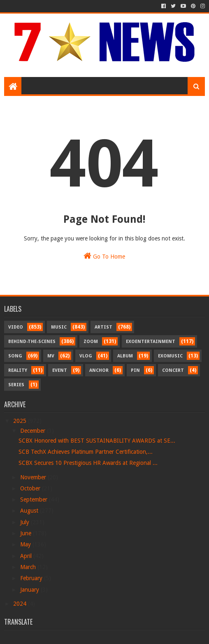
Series (16, 385)
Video (16, 327)
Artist (103, 327)
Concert (173, 370)
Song (15, 356)
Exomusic (170, 356)
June (27, 533)
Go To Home (104, 256)
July (26, 522)
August (30, 511)
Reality (18, 370)
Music (59, 327)
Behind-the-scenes (32, 342)
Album (125, 356)
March (29, 567)
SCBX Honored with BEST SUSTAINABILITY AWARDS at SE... (97, 441)
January (30, 590)
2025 (21, 421)
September (35, 499)
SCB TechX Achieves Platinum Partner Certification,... (86, 452)
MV (51, 356)
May (26, 544)
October (31, 488)
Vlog (86, 356)
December (34, 431)
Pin (135, 370)
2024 (21, 604)
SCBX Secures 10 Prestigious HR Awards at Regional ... (88, 463)
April (27, 556)
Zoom (91, 342)
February (32, 578)
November (34, 477)
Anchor (99, 370)
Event (60, 370)
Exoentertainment (151, 342)
